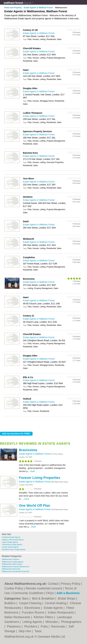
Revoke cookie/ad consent (44, 588)
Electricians (33, 608)
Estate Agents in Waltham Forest (35, 454)
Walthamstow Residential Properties (16, 571)
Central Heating (56, 603)
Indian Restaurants (61, 612)
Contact (53, 584)
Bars (26, 598)
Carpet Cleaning (31, 603)
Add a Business (68, 593)
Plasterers (14, 626)
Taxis (38, 631)
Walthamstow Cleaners (11, 559)
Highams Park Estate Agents (13, 540)
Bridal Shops (67, 598)
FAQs (50, 593)
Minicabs (52, 622)
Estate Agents (54, 608)
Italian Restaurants (18, 617)
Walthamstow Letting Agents (13, 562)
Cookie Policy (14, 588)
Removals (58, 626)
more (33, 471)
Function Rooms (34, 612)
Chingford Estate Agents (11, 537)
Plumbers (31, 626)
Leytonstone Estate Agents (12, 544)
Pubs (45, 626)
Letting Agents (33, 622)
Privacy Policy (71, 584)
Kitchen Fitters (44, 617)
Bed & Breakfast (44, 598)
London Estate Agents (10, 547)
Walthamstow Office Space (12, 564)
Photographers (71, 622)
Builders (10, 603)
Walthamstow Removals (11, 569)
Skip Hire (25, 631)
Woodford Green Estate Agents (14, 549)
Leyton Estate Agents (10, 542)
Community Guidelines (28, 593)
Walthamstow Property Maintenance (16, 567)
